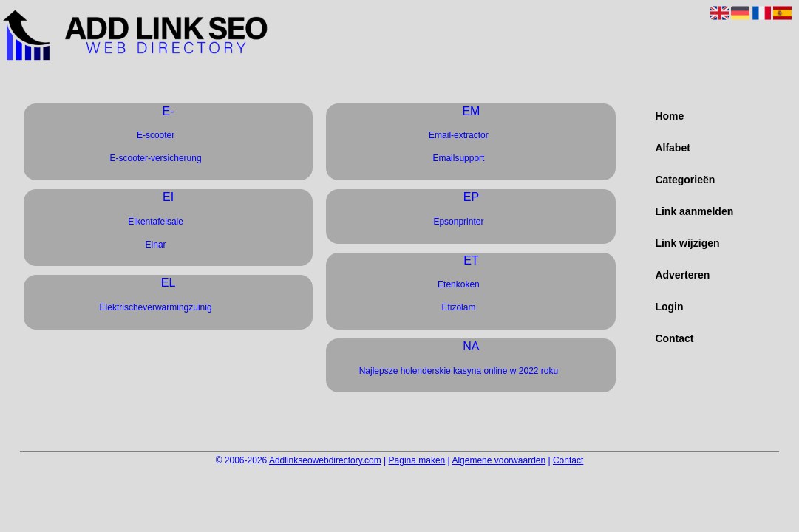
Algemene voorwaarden (499, 460)
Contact (674, 338)
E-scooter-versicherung (156, 158)
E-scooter (156, 135)
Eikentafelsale (156, 222)
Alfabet (672, 148)
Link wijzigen (687, 243)
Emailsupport (458, 158)
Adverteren (682, 275)
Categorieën (685, 180)
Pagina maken (417, 460)
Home (669, 116)
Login (669, 307)
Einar (156, 245)
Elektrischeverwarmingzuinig (156, 307)
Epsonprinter (458, 222)
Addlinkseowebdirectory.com (325, 460)
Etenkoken (459, 284)
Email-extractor (459, 135)
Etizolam (458, 307)
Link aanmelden (694, 211)
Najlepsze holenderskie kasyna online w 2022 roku (459, 371)
